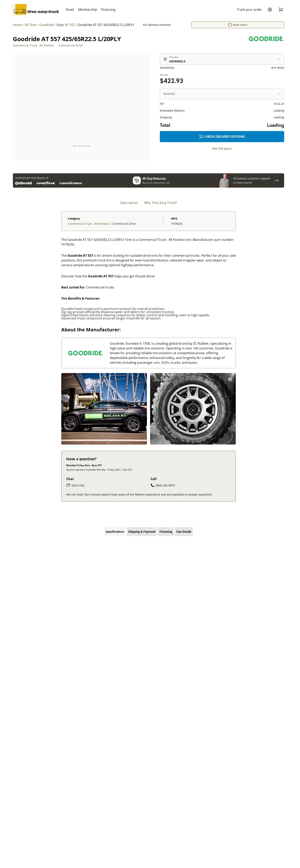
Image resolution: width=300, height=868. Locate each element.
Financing (108, 10)
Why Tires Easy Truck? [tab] (161, 203)
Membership (88, 10)
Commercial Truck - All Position (34, 45)
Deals (70, 10)
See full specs (222, 149)
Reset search (239, 25)
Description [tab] (129, 203)
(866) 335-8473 (163, 486)
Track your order (249, 10)
